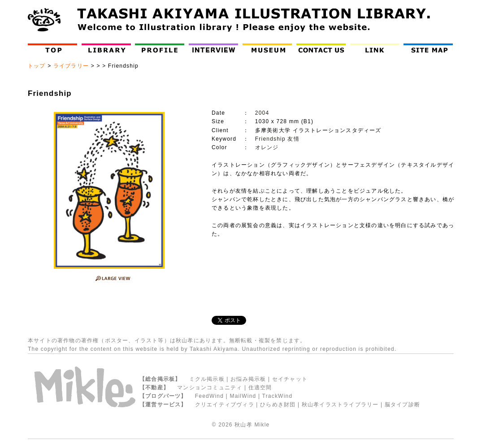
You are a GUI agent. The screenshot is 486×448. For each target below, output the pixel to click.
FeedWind (209, 396)
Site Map (430, 48)
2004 (262, 113)
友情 (293, 139)
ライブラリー (71, 66)
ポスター (117, 340)
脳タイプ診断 (402, 405)
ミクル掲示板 (207, 379)
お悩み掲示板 (248, 379)
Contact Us (323, 48)
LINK (375, 48)
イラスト (146, 340)
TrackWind (278, 396)
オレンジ (267, 147)
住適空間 (260, 388)
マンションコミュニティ (210, 388)
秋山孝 (243, 425)
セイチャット (290, 379)
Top (54, 48)
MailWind (243, 396)
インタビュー (215, 48)
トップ (37, 66)
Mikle (262, 425)
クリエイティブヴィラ (225, 405)
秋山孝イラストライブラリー (340, 405)
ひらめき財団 (278, 405)
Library (106, 48)
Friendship (270, 139)
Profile (162, 48)
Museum (269, 48)
